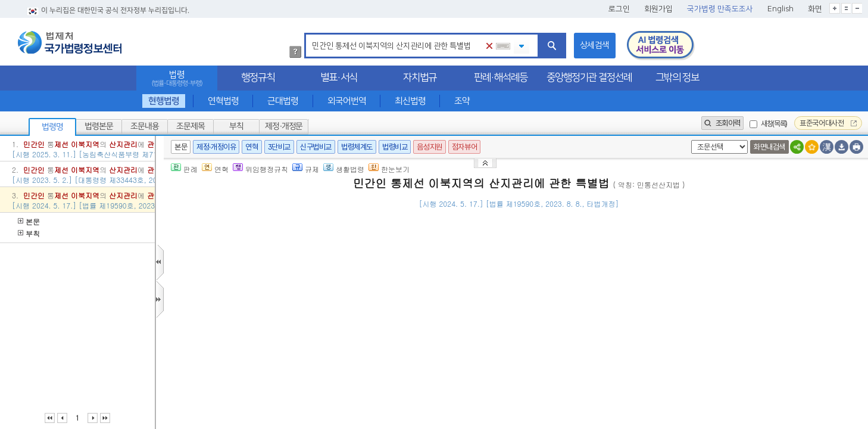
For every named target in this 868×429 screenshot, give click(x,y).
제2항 (583, 318)
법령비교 (395, 147)
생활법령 (344, 169)
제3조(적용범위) (237, 377)
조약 (462, 101)
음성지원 (429, 147)
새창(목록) (774, 124)
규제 (306, 169)
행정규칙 (258, 77)
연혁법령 (223, 101)
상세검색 (595, 45)
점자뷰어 (464, 147)
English (780, 9)
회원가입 (658, 9)
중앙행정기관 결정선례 (589, 77)
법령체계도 (357, 147)
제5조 (563, 318)
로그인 (619, 9)
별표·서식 (339, 77)
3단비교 (279, 147)
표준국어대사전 (828, 123)
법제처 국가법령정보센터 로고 (70, 42)
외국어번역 (347, 101)
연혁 (252, 147)
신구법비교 (316, 147)
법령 (177, 78)
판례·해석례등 (501, 77)
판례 (184, 169)
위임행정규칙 (260, 169)
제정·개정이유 (216, 147)
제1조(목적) (230, 261)
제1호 (347, 333)
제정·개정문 (284, 126)
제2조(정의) (230, 304)
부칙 (236, 126)
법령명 (52, 127)
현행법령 (164, 101)
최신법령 (410, 101)
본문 (29, 221)
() (770, 221)
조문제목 (191, 126)
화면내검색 (769, 147)
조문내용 (145, 126)
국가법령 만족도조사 (720, 9)
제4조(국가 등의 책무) (248, 405)
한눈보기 (389, 169)
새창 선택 (689, 140)
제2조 (327, 333)
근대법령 (283, 101)
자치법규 (420, 77)
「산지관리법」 (287, 333)
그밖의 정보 (677, 77)
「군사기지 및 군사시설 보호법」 (492, 318)
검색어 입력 (310, 35)
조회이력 (722, 123)
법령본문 (99, 126)
